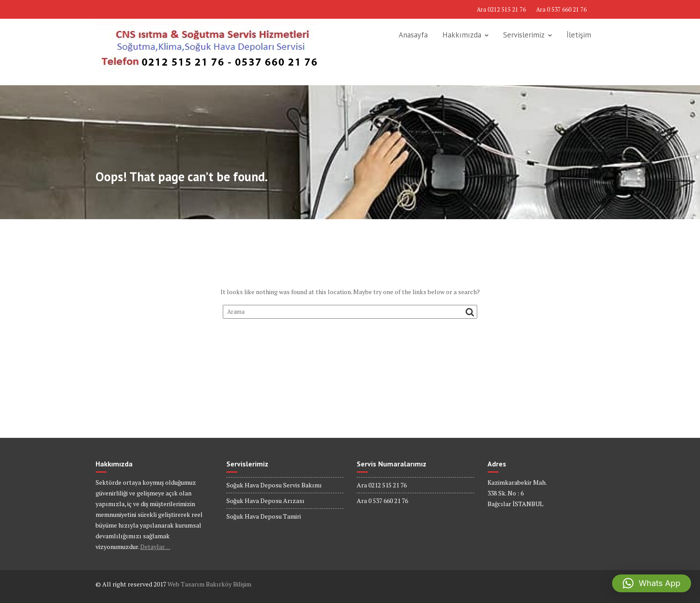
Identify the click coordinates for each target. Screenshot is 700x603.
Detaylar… (155, 547)
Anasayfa (413, 35)
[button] (652, 583)
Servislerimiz (524, 35)
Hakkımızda (462, 35)
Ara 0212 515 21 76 (501, 9)
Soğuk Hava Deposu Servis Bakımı (274, 485)
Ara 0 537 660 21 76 (561, 9)
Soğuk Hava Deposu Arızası (265, 501)
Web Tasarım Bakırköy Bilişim (209, 584)
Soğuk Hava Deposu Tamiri (264, 516)
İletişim (579, 35)
